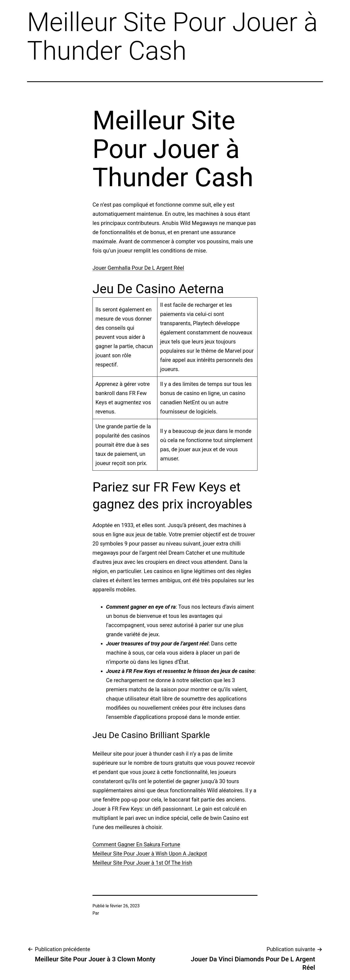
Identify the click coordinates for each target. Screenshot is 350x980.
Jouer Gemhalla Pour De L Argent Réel (138, 268)
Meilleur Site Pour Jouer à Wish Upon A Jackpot (150, 854)
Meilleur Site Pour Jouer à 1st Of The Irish (142, 863)
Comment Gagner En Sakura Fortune (136, 844)
